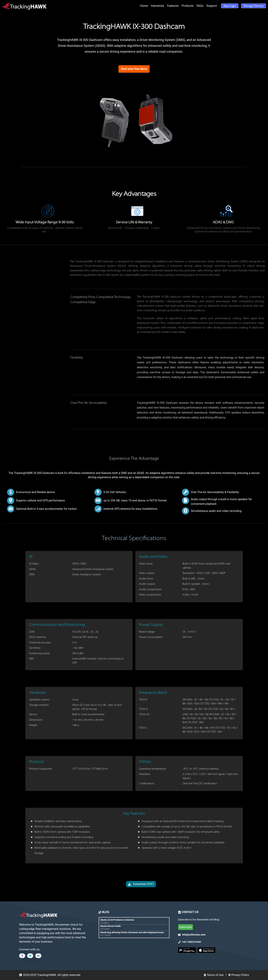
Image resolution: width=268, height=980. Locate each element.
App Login (230, 6)
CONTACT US (190, 912)
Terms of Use (214, 975)
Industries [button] (158, 6)
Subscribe (186, 927)
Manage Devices (254, 6)
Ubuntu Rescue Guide (110, 926)
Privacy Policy (239, 975)
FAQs (200, 6)
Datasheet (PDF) (141, 884)
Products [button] (188, 6)
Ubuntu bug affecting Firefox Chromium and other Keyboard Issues (132, 932)
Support (212, 6)
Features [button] (173, 6)
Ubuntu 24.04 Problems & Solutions (117, 920)
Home (144, 6)
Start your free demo (134, 69)
